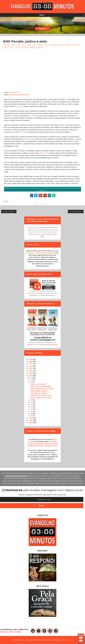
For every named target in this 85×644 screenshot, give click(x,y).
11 (31, 382)
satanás (39, 47)
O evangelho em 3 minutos (39, 439)
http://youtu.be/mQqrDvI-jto (19, 95)
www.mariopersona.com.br (16, 476)
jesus (73, 45)
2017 (31, 364)
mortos (18, 47)
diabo (29, 45)
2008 (31, 422)
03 (32, 411)
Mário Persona (67, 640)
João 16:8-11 (15, 92)
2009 (31, 420)
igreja (62, 45)
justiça (6, 47)
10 (32, 400)
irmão (68, 45)
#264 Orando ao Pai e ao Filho (42, 389)
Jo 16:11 (28, 139)
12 (32, 380)
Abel (8, 45)
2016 (31, 366)
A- (81, 641)
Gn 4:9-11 (19, 106)
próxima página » (76, 212)
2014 (31, 371)
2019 (31, 359)
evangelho (54, 45)
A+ (81, 638)
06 (32, 407)
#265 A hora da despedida (41, 386)
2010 (31, 418)
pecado (25, 47)
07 (32, 404)
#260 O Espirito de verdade (41, 398)
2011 (31, 377)
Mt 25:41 (44, 153)
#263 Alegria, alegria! (39, 391)
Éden (35, 45)
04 (32, 409)
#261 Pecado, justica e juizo (41, 395)
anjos (13, 45)
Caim (19, 45)
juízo (78, 45)
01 (32, 416)
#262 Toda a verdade (39, 393)
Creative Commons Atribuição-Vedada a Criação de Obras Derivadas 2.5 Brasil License (43, 444)
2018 (31, 362)
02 (32, 413)
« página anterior (9, 212)
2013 (31, 373)
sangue (32, 47)
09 (32, 402)
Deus (24, 45)
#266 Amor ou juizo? (38, 384)
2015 (31, 368)
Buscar (43, 29)
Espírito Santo (43, 45)
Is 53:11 (23, 132)
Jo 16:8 (32, 116)
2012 (31, 375)
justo (12, 47)
